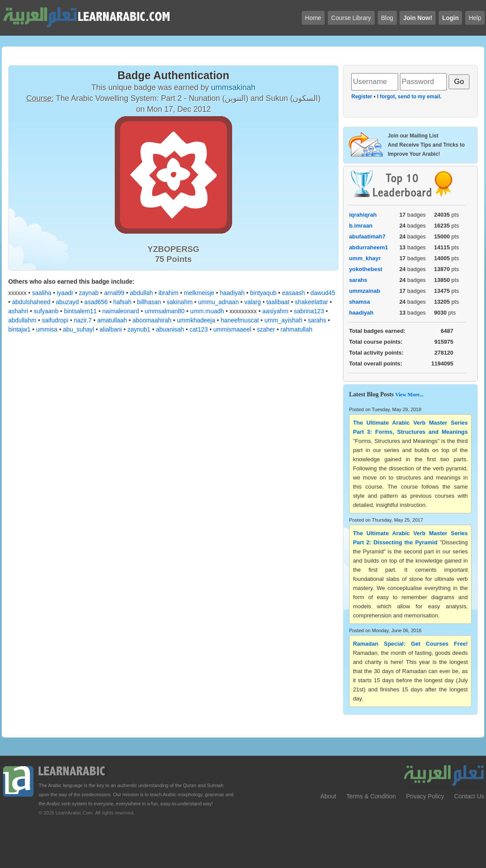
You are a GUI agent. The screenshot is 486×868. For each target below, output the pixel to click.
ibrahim (168, 293)
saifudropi (55, 320)
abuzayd (67, 302)
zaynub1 (139, 329)
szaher (266, 329)
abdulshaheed (31, 302)
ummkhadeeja (196, 320)
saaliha (42, 293)
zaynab (89, 293)
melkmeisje (199, 293)
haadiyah (232, 293)
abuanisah (170, 329)
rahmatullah (296, 329)
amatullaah (112, 320)
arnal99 (114, 293)
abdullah (141, 293)
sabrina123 (309, 311)
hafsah (123, 302)
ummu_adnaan (218, 302)
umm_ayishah (283, 320)
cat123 (199, 329)
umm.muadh (207, 311)
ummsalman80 (165, 311)
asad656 (96, 302)
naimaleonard (121, 311)
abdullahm (22, 320)
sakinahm (180, 302)
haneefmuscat (240, 320)
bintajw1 (19, 329)
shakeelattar (311, 302)
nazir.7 (83, 320)
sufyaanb (46, 311)
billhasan (149, 302)
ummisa (47, 329)
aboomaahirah (152, 320)
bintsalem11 (80, 311)
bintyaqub (263, 293)
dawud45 (323, 293)
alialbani (111, 329)
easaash (294, 293)
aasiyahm (276, 311)
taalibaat (278, 302)
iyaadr (65, 293)
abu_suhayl (79, 329)
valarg (253, 302)
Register (362, 97)
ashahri (18, 311)
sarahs (317, 320)
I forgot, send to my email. (409, 97)
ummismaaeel (232, 329)
